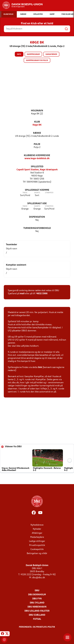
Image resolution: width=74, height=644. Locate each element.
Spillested (37, 167)
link (40, 367)
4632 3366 (42, 294)
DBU (37, 591)
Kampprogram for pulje (37, 60)
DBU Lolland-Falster (37, 611)
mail (22, 294)
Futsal (37, 619)
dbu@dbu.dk (39, 578)
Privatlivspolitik (37, 545)
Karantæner (51, 54)
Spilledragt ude (37, 204)
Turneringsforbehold (37, 228)
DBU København (37, 607)
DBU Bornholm (37, 595)
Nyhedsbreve (37, 525)
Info (19, 54)
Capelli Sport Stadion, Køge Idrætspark (37, 170)
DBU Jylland (37, 603)
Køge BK (37, 125)
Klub (37, 122)
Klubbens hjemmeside (37, 155)
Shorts (37, 193)
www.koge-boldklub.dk (37, 159)
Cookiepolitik (37, 549)
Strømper (49, 193)
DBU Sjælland (37, 615)
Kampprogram (33, 54)
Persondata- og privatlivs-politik (37, 627)
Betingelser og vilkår (37, 553)
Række (37, 133)
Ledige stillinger (37, 541)
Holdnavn (37, 111)
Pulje (37, 144)
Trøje (25, 193)
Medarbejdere (37, 537)
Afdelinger (37, 533)
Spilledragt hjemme (37, 190)
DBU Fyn (37, 599)
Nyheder (37, 529)
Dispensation (37, 217)
